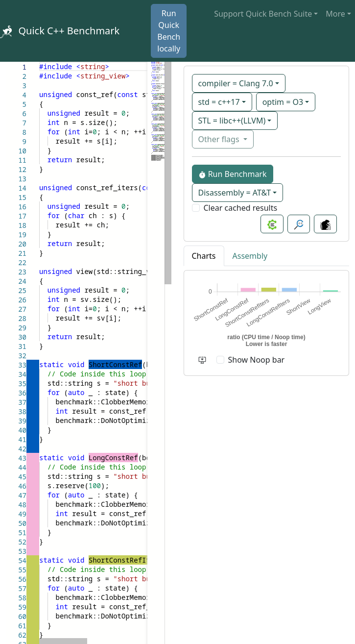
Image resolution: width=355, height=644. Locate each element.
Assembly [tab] (250, 256)
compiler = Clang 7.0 (236, 83)
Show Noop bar (257, 360)
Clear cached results (241, 208)
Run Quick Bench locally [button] (169, 31)
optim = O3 (283, 102)
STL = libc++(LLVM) (232, 121)
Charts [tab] (204, 256)
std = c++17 (219, 102)
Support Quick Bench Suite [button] (263, 14)
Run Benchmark (233, 174)
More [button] (335, 14)
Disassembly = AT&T (235, 193)
